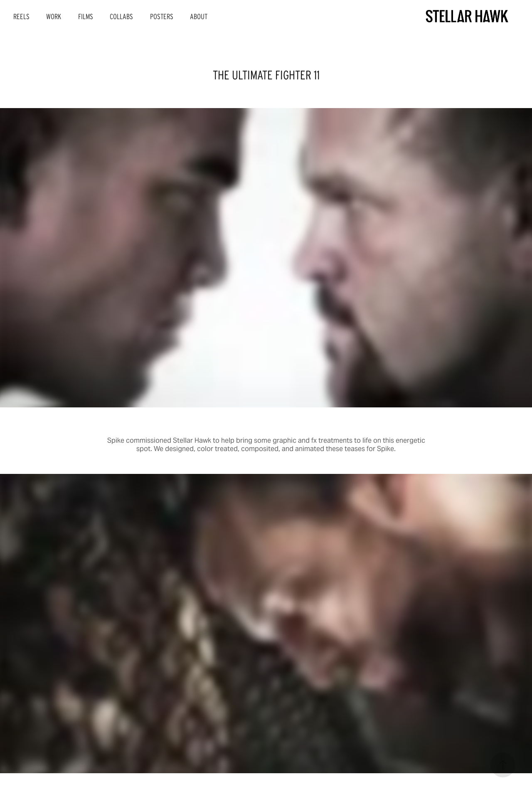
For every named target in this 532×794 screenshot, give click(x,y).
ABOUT (199, 17)
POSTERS (162, 17)
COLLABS (121, 17)
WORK (54, 17)
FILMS (86, 17)
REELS (21, 17)
